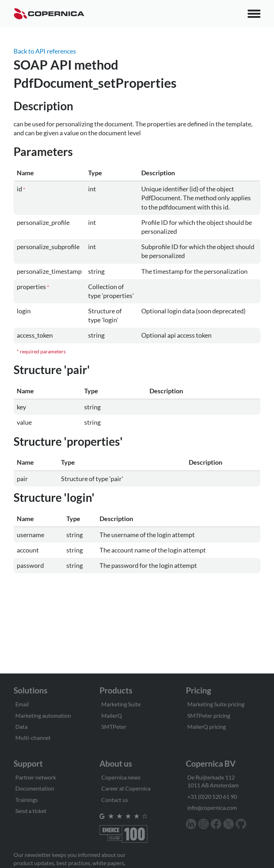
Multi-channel (33, 738)
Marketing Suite (121, 704)
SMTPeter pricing (209, 715)
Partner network (36, 777)
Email (22, 704)
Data (21, 726)
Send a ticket (31, 811)
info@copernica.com (212, 808)
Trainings (27, 800)
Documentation (35, 788)
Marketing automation (43, 715)
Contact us (115, 800)
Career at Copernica (126, 788)
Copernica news (121, 777)
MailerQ (112, 715)
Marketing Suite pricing (216, 704)
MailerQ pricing (207, 726)
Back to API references (45, 51)
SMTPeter (114, 726)
